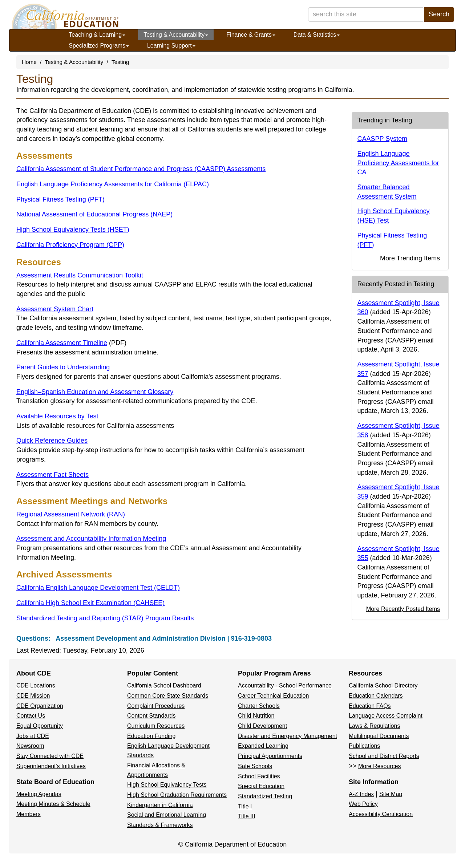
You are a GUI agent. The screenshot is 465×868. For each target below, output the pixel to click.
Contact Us (31, 716)
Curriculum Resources (156, 726)
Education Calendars (376, 696)
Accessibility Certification (381, 814)
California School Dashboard (164, 686)
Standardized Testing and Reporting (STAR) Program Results (105, 618)
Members (29, 814)
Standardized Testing (265, 796)
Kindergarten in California (160, 805)
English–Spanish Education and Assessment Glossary (95, 392)
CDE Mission (33, 696)
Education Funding (151, 736)
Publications (364, 746)
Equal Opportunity (40, 726)
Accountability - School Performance (285, 686)
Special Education (261, 786)
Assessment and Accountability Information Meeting (91, 539)
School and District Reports (384, 756)
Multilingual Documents (379, 736)
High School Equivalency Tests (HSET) (73, 230)
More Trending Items (410, 258)
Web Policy (363, 804)
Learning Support (171, 46)
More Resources (379, 766)
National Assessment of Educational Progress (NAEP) (94, 214)
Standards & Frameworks (160, 825)
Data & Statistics (317, 35)
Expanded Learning (263, 746)
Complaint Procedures (156, 706)
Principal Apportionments (270, 756)
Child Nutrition (256, 716)
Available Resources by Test (57, 416)
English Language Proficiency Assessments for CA (398, 163)
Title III (246, 816)
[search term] (366, 15)
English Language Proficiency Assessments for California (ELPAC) (113, 184)
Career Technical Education (273, 696)
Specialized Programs (99, 46)
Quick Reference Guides (52, 441)
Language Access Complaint (386, 716)
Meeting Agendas (39, 794)
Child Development (262, 726)
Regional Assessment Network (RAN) (71, 514)
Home (29, 62)
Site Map (391, 794)
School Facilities (259, 776)
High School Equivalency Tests (167, 785)
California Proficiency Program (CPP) (70, 245)
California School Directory (383, 686)
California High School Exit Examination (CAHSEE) (90, 603)
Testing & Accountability (176, 35)
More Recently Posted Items (403, 609)
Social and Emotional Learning (167, 815)
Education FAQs (370, 706)
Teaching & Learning (97, 35)
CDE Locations (36, 686)
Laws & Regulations (374, 726)
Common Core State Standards (168, 696)
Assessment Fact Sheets (52, 475)
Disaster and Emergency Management (288, 736)
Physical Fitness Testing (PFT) (60, 199)
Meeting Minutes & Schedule (53, 804)
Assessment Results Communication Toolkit (80, 275)
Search (439, 14)
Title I (245, 806)
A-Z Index (361, 794)
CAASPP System (383, 139)
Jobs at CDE (33, 736)
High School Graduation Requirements (177, 795)
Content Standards (151, 716)
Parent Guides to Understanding (63, 367)
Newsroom (30, 746)
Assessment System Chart (55, 309)
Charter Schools (259, 706)
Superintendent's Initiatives (51, 766)
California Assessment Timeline (71, 343)
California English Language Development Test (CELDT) (98, 588)
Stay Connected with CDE (50, 756)
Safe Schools (255, 766)
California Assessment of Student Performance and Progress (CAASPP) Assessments (141, 169)
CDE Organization (40, 706)
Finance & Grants (251, 35)
